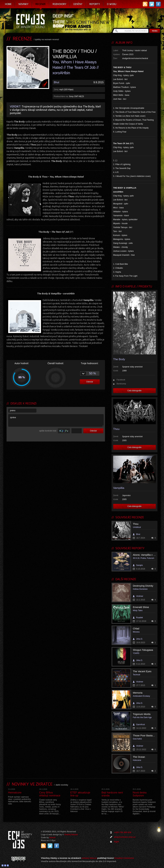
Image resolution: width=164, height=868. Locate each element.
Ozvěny (78, 4)
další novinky (62, 785)
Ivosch (52, 838)
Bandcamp (121, 384)
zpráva (56, 420)
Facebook (121, 380)
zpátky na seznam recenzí (47, 39)
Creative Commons (124, 858)
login (117, 842)
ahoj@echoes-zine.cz (125, 837)
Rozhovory (60, 4)
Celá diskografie (134, 391)
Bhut (56, 82)
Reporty (95, 4)
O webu (112, 4)
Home (8, 4)
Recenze (41, 4)
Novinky (24, 4)
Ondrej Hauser (71, 835)
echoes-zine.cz (89, 858)
